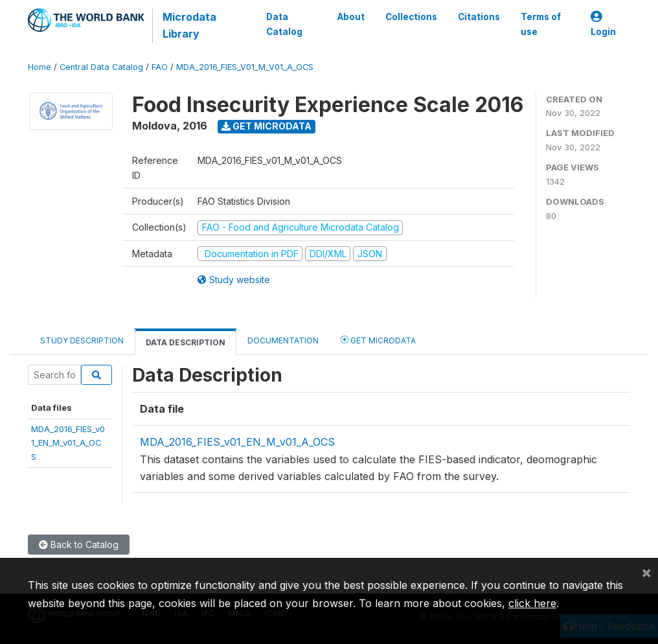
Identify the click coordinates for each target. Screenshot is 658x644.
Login (603, 24)
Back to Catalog (79, 545)
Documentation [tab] (283, 340)
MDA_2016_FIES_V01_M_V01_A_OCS (245, 67)
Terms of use (541, 24)
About (351, 17)
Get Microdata (267, 126)
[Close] (646, 572)
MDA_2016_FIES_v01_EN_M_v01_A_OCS (68, 443)
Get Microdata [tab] (378, 340)
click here (532, 603)
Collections (411, 17)
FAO (160, 67)
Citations (479, 17)
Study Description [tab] (82, 340)
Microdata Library (189, 25)
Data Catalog (284, 24)
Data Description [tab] (186, 342)
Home (40, 67)
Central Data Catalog (101, 67)
